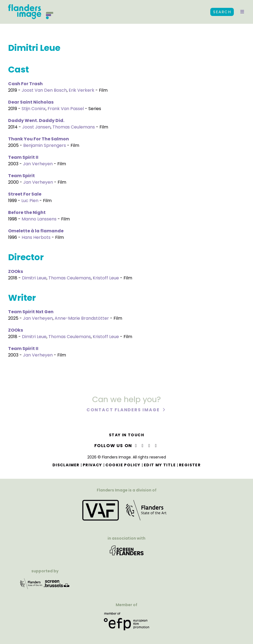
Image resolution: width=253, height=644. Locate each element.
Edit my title (160, 465)
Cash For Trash (25, 84)
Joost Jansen (36, 127)
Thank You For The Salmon (39, 139)
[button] (242, 12)
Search (222, 12)
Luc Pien (30, 201)
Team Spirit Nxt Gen (31, 312)
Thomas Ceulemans (74, 127)
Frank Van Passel (66, 109)
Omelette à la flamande (36, 231)
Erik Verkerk (81, 90)
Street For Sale (25, 194)
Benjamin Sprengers (45, 145)
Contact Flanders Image (124, 410)
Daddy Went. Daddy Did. (36, 120)
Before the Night (27, 212)
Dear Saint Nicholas (31, 102)
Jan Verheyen (38, 164)
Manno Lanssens (39, 219)
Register (190, 465)
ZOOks (16, 271)
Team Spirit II (23, 157)
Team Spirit (21, 176)
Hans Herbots (36, 237)
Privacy (92, 465)
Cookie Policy (123, 465)
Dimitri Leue (34, 278)
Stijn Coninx (34, 109)
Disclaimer (66, 465)
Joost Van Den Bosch (44, 90)
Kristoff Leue (106, 278)
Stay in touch (126, 435)
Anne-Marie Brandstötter (82, 318)
